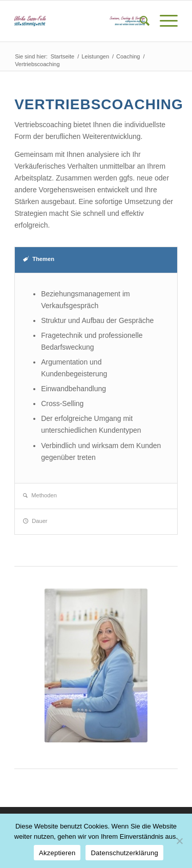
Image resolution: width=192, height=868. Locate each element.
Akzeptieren (57, 853)
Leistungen (95, 56)
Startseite (62, 56)
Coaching (128, 56)
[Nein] (179, 841)
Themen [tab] (39, 259)
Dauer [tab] (35, 521)
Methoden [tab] (40, 495)
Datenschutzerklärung (124, 853)
